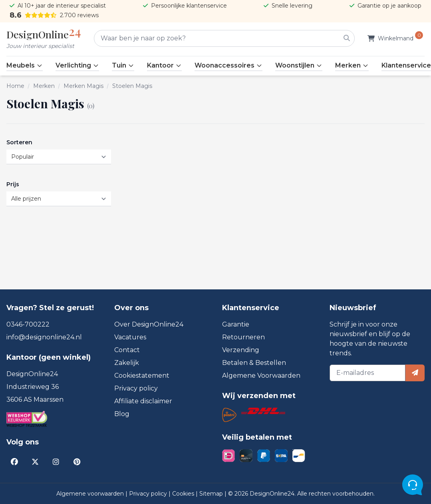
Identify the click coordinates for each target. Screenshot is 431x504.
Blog (122, 414)
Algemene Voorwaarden (261, 376)
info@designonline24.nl (44, 337)
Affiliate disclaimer (143, 401)
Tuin (123, 65)
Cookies (184, 494)
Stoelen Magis (132, 86)
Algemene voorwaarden (91, 494)
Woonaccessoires (228, 65)
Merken (352, 65)
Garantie (236, 324)
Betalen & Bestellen (254, 363)
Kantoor (164, 65)
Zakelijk (127, 363)
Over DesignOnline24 (149, 324)
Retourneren (243, 337)
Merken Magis (83, 86)
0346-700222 (28, 324)
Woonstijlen (299, 65)
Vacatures (130, 337)
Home (15, 86)
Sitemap (212, 494)
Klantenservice (406, 65)
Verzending (241, 350)
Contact (127, 350)
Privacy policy (136, 388)
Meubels (25, 65)
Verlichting (77, 65)
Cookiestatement (142, 376)
